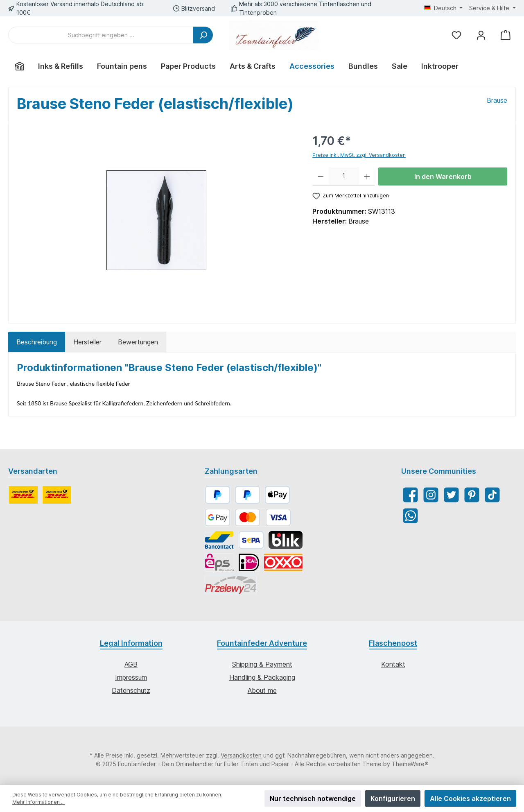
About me (262, 690)
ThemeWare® (410, 764)
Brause (497, 100)
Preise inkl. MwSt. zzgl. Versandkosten (359, 155)
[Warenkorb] (506, 35)
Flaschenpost (393, 643)
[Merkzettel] (456, 35)
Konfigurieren (393, 798)
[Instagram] (431, 495)
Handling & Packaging (262, 677)
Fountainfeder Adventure (262, 643)
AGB (131, 664)
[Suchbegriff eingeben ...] (101, 35)
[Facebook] (410, 495)
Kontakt (393, 664)
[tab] (37, 342)
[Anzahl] (344, 176)
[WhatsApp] (410, 516)
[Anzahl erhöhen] (367, 176)
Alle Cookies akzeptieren (470, 798)
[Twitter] (451, 495)
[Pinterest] (472, 495)
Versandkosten (241, 755)
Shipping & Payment (262, 664)
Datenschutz (131, 690)
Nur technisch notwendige (313, 798)
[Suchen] (203, 35)
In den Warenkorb (443, 176)
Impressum (131, 677)
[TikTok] (492, 495)
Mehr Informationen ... (38, 802)
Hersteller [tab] (87, 342)
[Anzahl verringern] (321, 176)
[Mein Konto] (481, 35)
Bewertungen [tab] (138, 342)
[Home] (20, 66)
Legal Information (131, 643)
